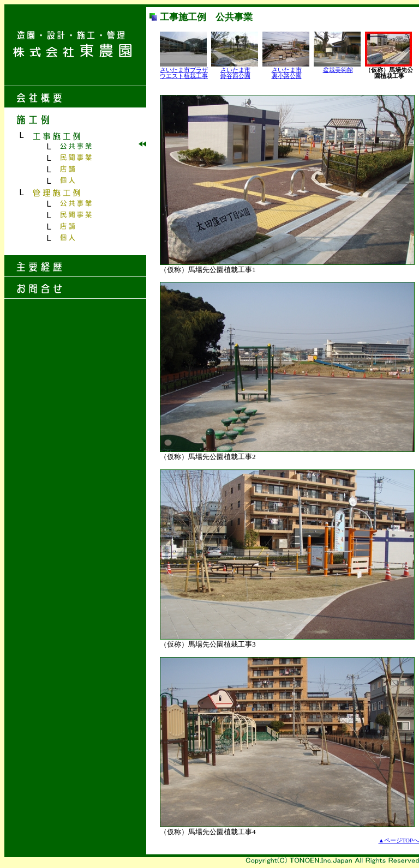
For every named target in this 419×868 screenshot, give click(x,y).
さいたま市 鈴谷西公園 (235, 73)
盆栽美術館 (338, 70)
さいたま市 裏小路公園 (287, 73)
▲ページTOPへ (399, 840)
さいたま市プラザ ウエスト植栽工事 (184, 73)
